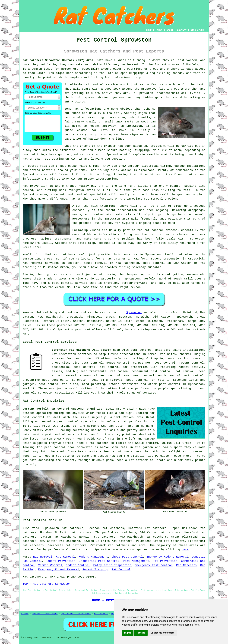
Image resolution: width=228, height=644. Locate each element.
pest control (170, 384)
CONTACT (182, 30)
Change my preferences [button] (163, 633)
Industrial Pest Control (99, 561)
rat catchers (119, 545)
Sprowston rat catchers (71, 350)
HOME (149, 30)
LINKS (159, 30)
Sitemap (25, 614)
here (185, 550)
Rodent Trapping (95, 570)
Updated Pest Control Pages (76, 614)
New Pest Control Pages (45, 614)
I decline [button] (141, 633)
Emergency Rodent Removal (167, 557)
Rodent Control (78, 565)
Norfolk (29, 388)
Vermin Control (50, 565)
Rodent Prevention (60, 561)
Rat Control (121, 570)
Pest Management (136, 561)
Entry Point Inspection (112, 565)
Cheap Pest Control (127, 557)
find (36, 528)
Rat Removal (43, 557)
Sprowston (134, 312)
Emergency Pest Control (154, 565)
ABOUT (170, 30)
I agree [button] (128, 633)
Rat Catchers (186, 565)
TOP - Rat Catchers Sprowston (47, 584)
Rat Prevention (165, 561)
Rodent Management (93, 557)
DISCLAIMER (197, 30)
